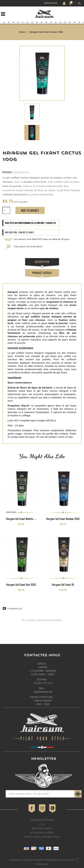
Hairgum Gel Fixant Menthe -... (21, 519)
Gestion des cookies (42, 832)
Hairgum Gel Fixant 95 (63, 585)
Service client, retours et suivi (42, 837)
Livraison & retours (42, 820)
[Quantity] (6, 210)
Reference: (7, 172)
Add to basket (30, 210)
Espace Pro (51, 3)
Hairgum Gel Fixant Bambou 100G (63, 519)
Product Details (42, 273)
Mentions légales (42, 828)
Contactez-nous (42, 655)
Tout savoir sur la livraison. (23, 246)
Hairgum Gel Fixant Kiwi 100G (21, 585)
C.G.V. (42, 824)
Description (42, 262)
